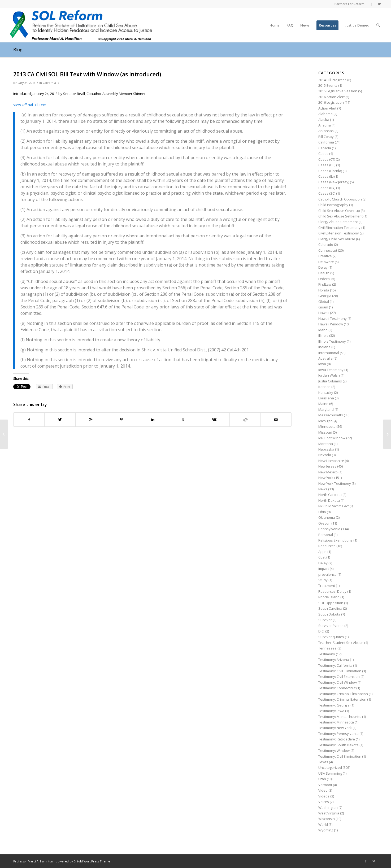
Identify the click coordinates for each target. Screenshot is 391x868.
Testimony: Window (334, 751)
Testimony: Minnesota (336, 722)
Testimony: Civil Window (338, 682)
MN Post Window (332, 438)
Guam (323, 307)
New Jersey (327, 466)
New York (326, 478)
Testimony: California (335, 665)
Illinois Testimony (332, 341)
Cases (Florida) (330, 171)
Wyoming (326, 830)
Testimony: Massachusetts (340, 717)
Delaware (326, 262)
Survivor (325, 620)
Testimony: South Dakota (338, 745)
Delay (323, 267)
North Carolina (330, 495)
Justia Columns (330, 381)
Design (324, 273)
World (323, 825)
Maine (323, 404)
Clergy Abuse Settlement (338, 222)
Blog (18, 50)
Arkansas (326, 131)
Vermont (325, 785)
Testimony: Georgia (334, 705)
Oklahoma (327, 517)
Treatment (327, 586)
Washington (328, 808)
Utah (322, 779)
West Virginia (329, 813)
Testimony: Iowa (331, 711)
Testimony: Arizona (334, 660)
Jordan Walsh (329, 375)
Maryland (326, 409)
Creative (325, 256)
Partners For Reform (349, 4)
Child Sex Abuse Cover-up (339, 211)
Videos (324, 796)
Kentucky (326, 392)
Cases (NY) (327, 188)
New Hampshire (331, 461)
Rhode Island (329, 597)
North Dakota (329, 500)
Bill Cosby (326, 137)
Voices (324, 802)
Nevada (325, 455)
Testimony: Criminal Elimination (343, 694)
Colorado (326, 245)
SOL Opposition (331, 603)
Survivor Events (331, 626)
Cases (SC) (327, 193)
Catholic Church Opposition (340, 199)
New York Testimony (335, 483)
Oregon (324, 523)
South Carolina (330, 608)
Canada (325, 148)
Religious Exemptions (335, 540)
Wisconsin (327, 819)
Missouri (325, 432)
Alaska (324, 120)
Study (323, 580)
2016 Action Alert (331, 97)
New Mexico (328, 472)
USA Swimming (330, 773)
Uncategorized (330, 767)
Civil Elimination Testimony (339, 228)
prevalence (327, 574)
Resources (327, 546)
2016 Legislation (331, 102)
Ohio (322, 512)
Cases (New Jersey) (334, 182)
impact (324, 569)
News (323, 489)
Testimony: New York (335, 728)
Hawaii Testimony (333, 319)
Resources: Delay (332, 591)
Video (323, 790)
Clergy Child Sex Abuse (337, 239)
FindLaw (325, 284)
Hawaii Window (331, 324)
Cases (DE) (327, 165)
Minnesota (327, 426)
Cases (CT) (327, 159)
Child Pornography (333, 205)
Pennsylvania (329, 529)
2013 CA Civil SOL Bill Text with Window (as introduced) (87, 74)
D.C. (321, 631)
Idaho (323, 330)
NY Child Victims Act (334, 506)
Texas (323, 762)
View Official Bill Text (30, 105)
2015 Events (328, 85)
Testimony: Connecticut (337, 688)
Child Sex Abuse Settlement (340, 216)
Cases (323, 154)
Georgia (325, 296)
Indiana (324, 347)
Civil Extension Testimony (339, 233)
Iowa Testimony (331, 370)
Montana (326, 444)
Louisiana (326, 398)
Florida (324, 290)
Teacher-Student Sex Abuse (341, 643)
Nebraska (326, 449)
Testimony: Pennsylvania (338, 734)
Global (324, 302)
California (49, 83)
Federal (324, 279)
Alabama (325, 114)
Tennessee (327, 648)
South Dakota (329, 614)
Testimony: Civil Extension (339, 677)
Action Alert (327, 108)
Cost (322, 557)
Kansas (324, 387)
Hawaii (324, 313)
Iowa (322, 364)
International (329, 353)
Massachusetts (331, 415)
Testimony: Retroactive (337, 739)
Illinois (323, 335)
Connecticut (328, 250)
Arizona (325, 125)
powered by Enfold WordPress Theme (83, 861)
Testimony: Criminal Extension (342, 699)
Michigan (325, 421)
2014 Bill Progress (332, 80)
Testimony (327, 654)
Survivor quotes (331, 637)
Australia (325, 358)
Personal (326, 535)
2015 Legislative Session (338, 91)
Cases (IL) (326, 176)
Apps (322, 552)
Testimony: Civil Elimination (340, 671)
